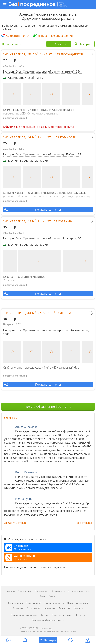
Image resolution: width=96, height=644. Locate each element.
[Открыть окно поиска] (48, 640)
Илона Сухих (24, 499)
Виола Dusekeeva (27, 472)
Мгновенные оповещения (55, 36)
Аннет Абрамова (26, 427)
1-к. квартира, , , (43, 54)
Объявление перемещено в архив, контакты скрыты (38, 127)
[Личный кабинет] (88, 640)
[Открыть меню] (48, 4)
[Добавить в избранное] (91, 55)
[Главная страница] (8, 640)
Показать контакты (48, 210)
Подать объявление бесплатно (48, 407)
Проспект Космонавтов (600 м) (25, 245)
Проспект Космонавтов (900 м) (25, 161)
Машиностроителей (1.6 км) (24, 78)
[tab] (58, 44)
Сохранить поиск (18, 36)
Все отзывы (84, 523)
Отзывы (11, 418)
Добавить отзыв (15, 523)
